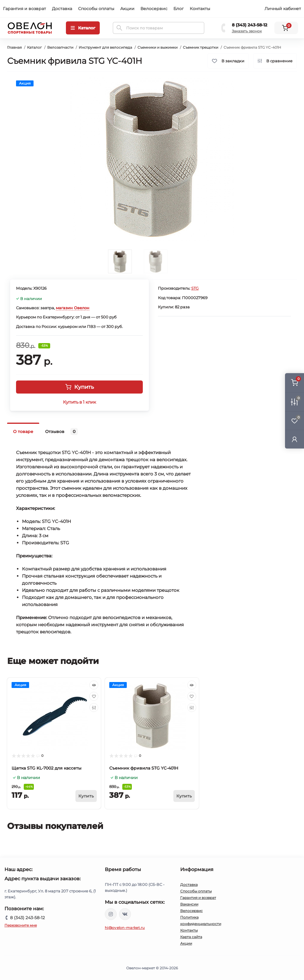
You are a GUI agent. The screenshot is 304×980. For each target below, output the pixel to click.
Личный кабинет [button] (283, 9)
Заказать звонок (247, 31)
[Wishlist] (94, 696)
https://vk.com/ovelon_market (125, 914)
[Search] (119, 28)
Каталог (34, 47)
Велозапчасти (60, 47)
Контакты (200, 9)
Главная (14, 47)
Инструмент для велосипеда (105, 47)
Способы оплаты (96, 9)
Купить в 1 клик (79, 402)
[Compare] (94, 708)
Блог (179, 9)
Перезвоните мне (21, 925)
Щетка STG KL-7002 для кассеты (46, 768)
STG (195, 288)
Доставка (62, 9)
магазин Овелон (73, 308)
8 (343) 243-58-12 (250, 25)
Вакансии (189, 904)
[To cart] (86, 796)
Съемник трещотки (201, 47)
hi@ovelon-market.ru (125, 928)
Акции (127, 9)
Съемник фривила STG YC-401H (144, 768)
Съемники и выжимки (157, 47)
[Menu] (83, 28)
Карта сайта (191, 937)
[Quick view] (94, 685)
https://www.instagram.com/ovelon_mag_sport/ (111, 914)
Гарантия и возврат (24, 9)
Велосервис (154, 9)
